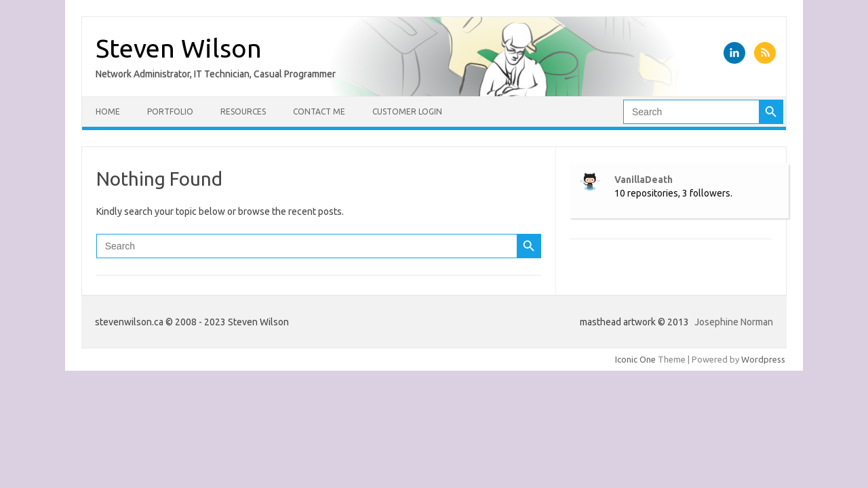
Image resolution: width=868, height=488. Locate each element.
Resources (243, 111)
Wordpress (763, 359)
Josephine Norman (734, 322)
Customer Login (407, 111)
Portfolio (170, 111)
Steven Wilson (179, 48)
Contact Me (319, 111)
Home (108, 111)
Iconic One (635, 359)
